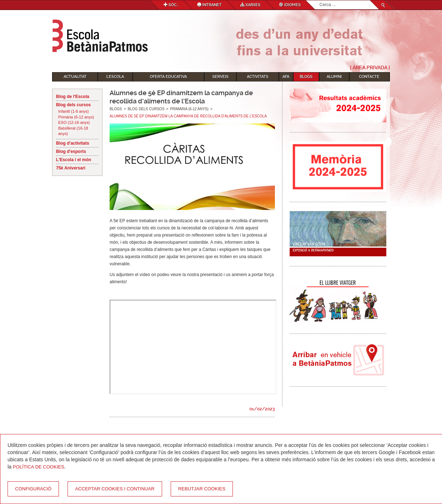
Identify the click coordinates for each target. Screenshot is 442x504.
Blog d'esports (71, 151)
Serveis (220, 77)
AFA (286, 77)
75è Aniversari (71, 168)
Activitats (258, 77)
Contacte (369, 77)
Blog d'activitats (73, 143)
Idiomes (290, 5)
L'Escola (115, 77)
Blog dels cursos (73, 105)
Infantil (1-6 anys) (73, 111)
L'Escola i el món (74, 160)
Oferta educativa (168, 77)
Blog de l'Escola (73, 97)
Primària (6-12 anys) (76, 117)
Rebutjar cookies (202, 489)
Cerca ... (320, 1)
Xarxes (250, 5)
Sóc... (171, 5)
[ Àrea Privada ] (370, 67)
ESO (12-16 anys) (74, 122)
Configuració (33, 489)
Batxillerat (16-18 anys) (73, 131)
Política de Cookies (39, 467)
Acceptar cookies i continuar (115, 489)
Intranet (210, 5)
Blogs (306, 77)
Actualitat (75, 77)
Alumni (334, 77)
